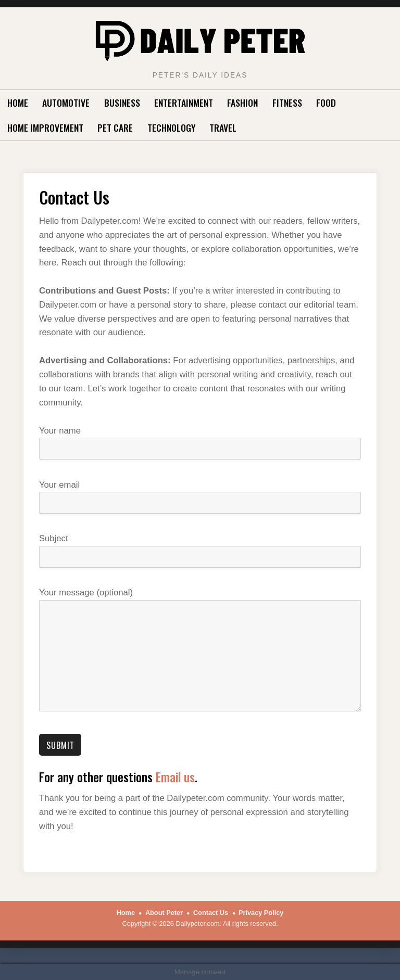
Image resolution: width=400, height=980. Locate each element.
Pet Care (115, 128)
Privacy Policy (261, 913)
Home (18, 103)
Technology (171, 128)
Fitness (287, 103)
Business (122, 103)
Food (326, 103)
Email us (175, 777)
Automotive (66, 103)
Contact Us (211, 913)
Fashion (242, 103)
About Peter (164, 913)
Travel (223, 128)
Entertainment (184, 103)
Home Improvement (45, 128)
